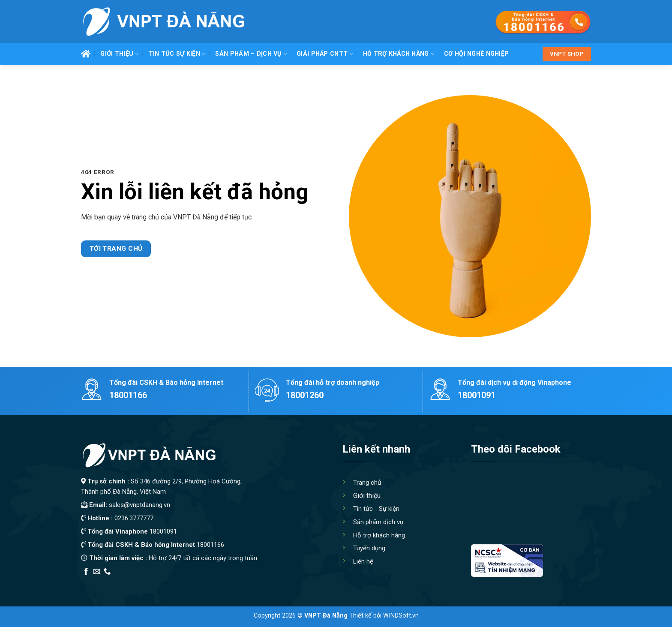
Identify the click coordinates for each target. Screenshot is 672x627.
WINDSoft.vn (401, 616)
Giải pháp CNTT (325, 54)
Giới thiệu (120, 54)
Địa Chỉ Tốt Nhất (178, 583)
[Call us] (107, 572)
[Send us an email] (97, 572)
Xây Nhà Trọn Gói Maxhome (243, 583)
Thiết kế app (136, 583)
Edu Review (99, 583)
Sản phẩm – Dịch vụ (251, 54)
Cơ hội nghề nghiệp (476, 54)
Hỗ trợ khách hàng (399, 54)
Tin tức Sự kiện (177, 54)
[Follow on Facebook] (86, 572)
